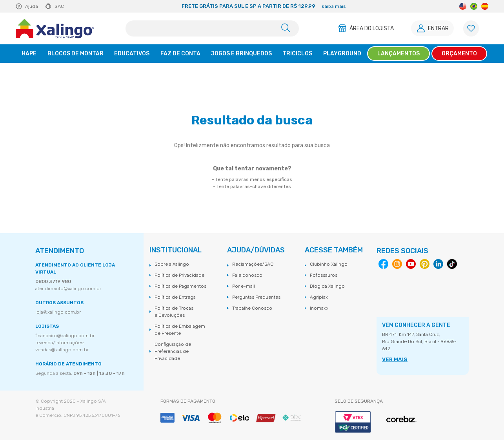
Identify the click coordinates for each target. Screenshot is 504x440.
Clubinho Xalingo (329, 264)
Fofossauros (324, 275)
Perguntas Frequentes (256, 297)
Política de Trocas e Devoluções (174, 312)
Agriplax (319, 297)
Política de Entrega (175, 297)
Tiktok (452, 264)
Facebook (383, 264)
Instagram (397, 264)
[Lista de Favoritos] (471, 28)
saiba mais (334, 6)
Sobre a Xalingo (172, 264)
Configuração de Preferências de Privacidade (173, 351)
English (463, 6)
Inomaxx (319, 308)
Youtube (411, 264)
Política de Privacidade (179, 275)
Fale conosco (247, 275)
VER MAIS (393, 360)
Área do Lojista (369, 28)
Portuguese (474, 6)
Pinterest (425, 264)
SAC (59, 6)
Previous (110, 6)
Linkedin (438, 264)
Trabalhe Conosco (252, 308)
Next (417, 6)
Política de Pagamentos (180, 286)
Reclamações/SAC (253, 264)
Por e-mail (244, 286)
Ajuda (32, 6)
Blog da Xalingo (327, 286)
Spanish (485, 6)
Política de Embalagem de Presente (180, 330)
